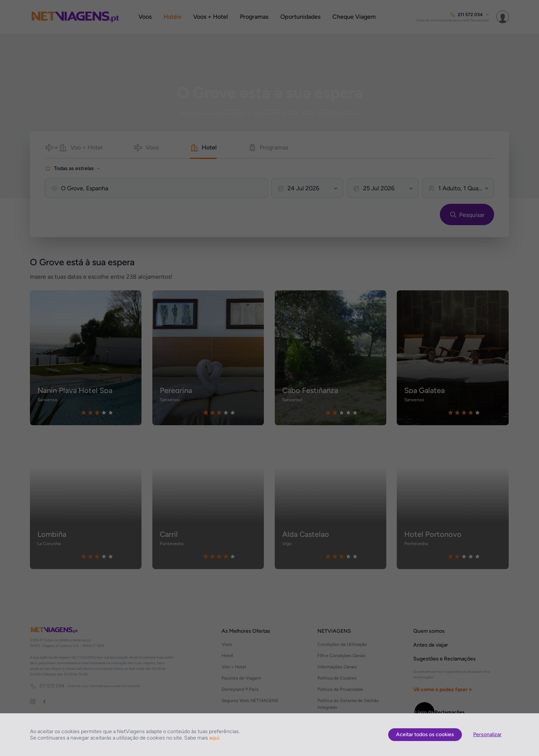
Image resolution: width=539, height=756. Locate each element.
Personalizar (487, 734)
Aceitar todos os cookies (425, 734)
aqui (214, 738)
